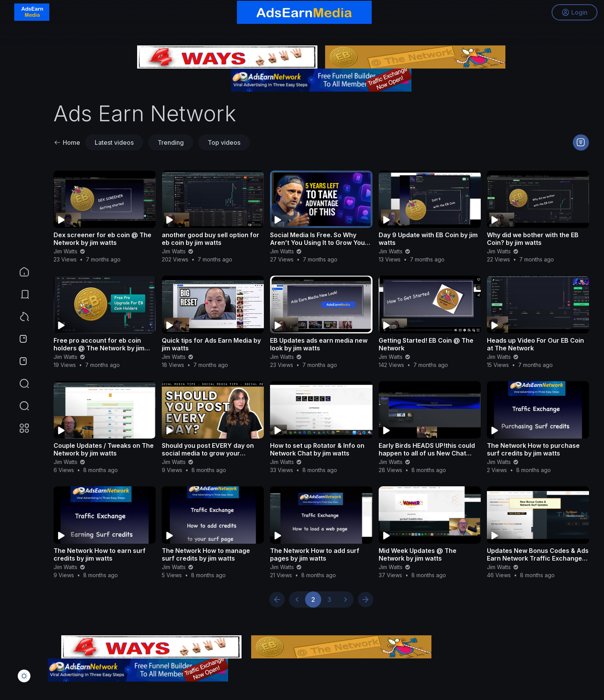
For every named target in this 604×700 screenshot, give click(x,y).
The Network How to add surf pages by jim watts (315, 554)
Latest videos (114, 142)
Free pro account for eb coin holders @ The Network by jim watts (99, 348)
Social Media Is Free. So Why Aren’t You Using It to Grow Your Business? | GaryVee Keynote (319, 243)
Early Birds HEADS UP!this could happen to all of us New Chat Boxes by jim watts (427, 453)
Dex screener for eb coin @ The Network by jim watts (102, 239)
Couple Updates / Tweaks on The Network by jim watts (104, 449)
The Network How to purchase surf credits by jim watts (533, 449)
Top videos (224, 142)
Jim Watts (70, 251)
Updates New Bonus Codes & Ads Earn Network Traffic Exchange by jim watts (538, 558)
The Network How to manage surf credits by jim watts (206, 554)
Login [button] (573, 13)
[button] (19, 406)
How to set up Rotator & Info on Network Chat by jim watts (317, 449)
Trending (171, 142)
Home (67, 142)
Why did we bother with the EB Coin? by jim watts (533, 239)
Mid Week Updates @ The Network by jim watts (418, 554)
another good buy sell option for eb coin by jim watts (211, 239)
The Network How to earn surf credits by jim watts (100, 554)
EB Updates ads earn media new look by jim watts (319, 344)
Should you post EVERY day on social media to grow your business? (208, 453)
